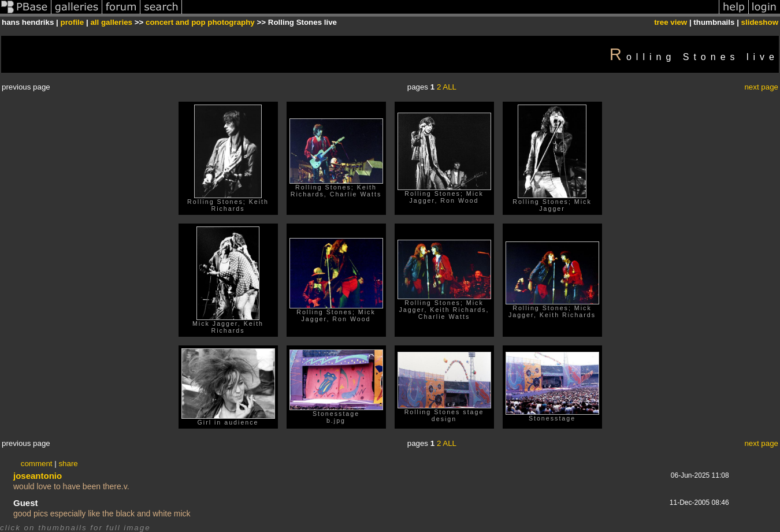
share (68, 464)
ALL (450, 87)
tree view (671, 22)
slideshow (760, 22)
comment (37, 464)
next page (761, 87)
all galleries (111, 22)
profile (73, 22)
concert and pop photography (200, 22)
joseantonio (38, 476)
